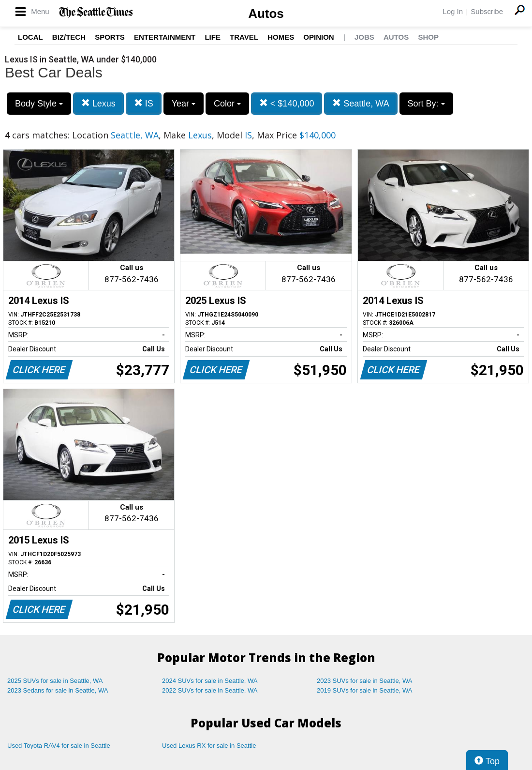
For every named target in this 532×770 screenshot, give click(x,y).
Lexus (98, 103)
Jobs (364, 37)
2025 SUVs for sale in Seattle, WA (55, 681)
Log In (453, 11)
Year (184, 104)
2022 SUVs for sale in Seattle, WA (210, 690)
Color (227, 104)
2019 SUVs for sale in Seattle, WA (365, 690)
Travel (244, 37)
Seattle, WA (361, 103)
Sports (110, 37)
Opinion (318, 37)
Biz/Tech (69, 37)
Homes (281, 37)
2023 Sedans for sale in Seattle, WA (58, 690)
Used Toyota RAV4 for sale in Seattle (59, 746)
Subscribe (487, 11)
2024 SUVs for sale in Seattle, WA (210, 681)
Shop (428, 37)
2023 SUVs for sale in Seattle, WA (365, 681)
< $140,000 (287, 103)
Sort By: (426, 104)
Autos (266, 14)
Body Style (39, 104)
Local (30, 37)
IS (144, 103)
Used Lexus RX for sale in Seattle (209, 746)
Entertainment (165, 37)
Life (213, 37)
